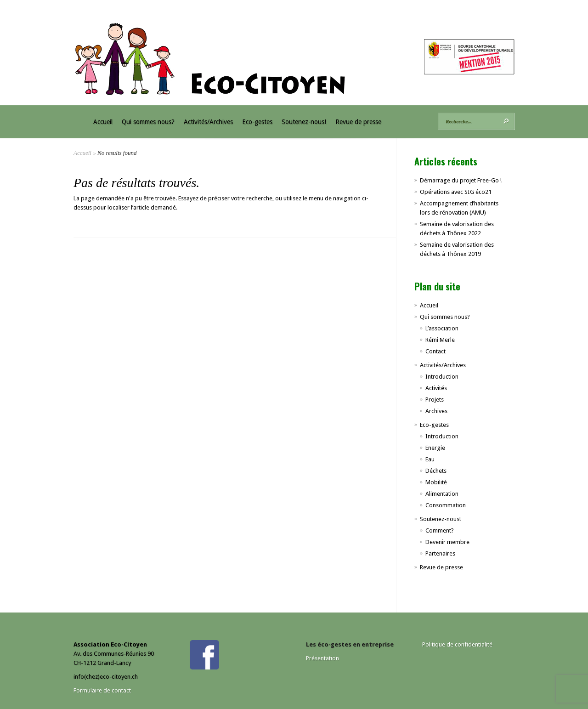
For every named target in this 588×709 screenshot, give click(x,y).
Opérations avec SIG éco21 (456, 192)
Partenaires (440, 553)
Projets (435, 400)
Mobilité (436, 482)
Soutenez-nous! (304, 122)
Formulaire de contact (102, 690)
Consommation (446, 505)
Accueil (103, 122)
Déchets (436, 471)
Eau (430, 459)
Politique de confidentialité (457, 644)
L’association (442, 328)
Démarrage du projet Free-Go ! (461, 180)
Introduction (442, 377)
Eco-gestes (257, 122)
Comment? (440, 530)
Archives (436, 411)
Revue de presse (358, 122)
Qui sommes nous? (148, 122)
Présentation (322, 658)
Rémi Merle (440, 340)
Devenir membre (447, 542)
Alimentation (442, 494)
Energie (435, 448)
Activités (436, 388)
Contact (435, 351)
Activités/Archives (208, 122)
